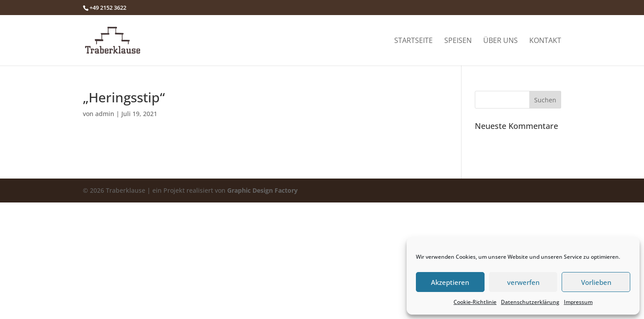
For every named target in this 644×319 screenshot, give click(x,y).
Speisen (458, 41)
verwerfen (523, 282)
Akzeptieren (450, 282)
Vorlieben (596, 282)
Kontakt (545, 41)
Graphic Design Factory (262, 190)
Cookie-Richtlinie (475, 302)
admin (105, 114)
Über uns (500, 41)
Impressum (578, 302)
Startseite (413, 41)
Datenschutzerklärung (530, 302)
